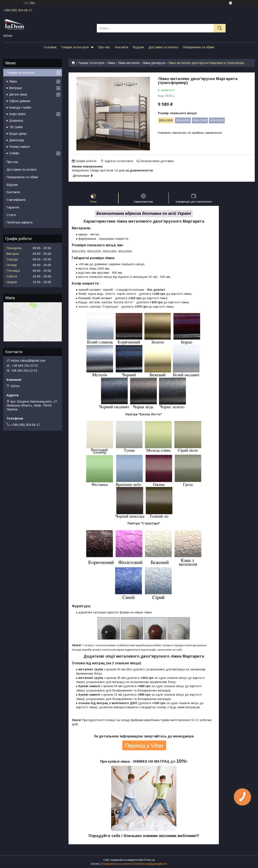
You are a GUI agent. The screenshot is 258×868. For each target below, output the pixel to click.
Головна (50, 47)
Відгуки (138, 47)
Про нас (104, 47)
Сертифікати (16, 200)
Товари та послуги (75, 47)
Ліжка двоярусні (154, 63)
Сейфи (14, 153)
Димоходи (17, 140)
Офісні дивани (20, 101)
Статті (11, 215)
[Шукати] (220, 28)
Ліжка (111, 63)
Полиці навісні (19, 147)
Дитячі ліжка (18, 94)
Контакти (121, 47)
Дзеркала (16, 121)
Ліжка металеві (129, 63)
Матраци (16, 88)
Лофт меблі (17, 114)
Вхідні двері (18, 134)
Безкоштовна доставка (157, 161)
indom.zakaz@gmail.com (28, 361)
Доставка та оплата (163, 47)
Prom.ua (150, 860)
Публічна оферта (19, 222)
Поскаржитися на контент (116, 864)
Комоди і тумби (20, 107)
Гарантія (13, 207)
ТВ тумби (16, 127)
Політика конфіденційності (151, 864)
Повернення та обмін (199, 47)
